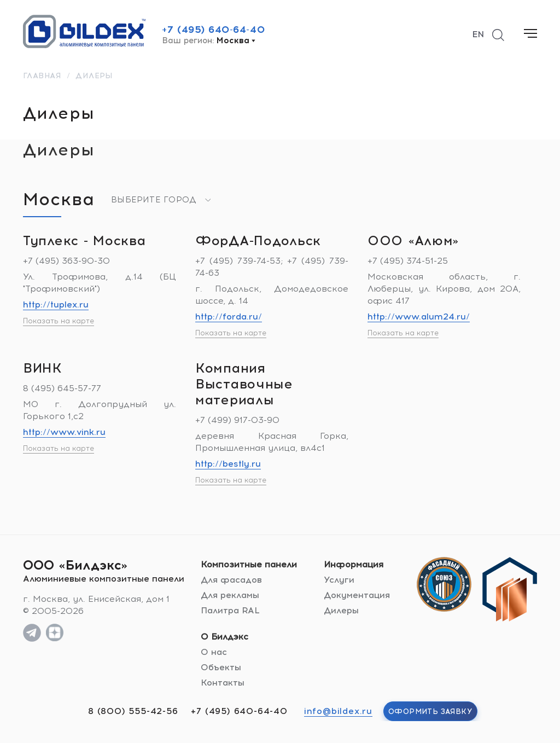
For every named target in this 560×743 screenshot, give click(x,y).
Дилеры (341, 610)
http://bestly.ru (228, 464)
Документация (357, 595)
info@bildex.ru (338, 711)
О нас (214, 652)
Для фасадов (231, 580)
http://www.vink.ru (64, 432)
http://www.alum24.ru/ (419, 317)
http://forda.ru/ (229, 317)
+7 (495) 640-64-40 (213, 30)
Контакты (223, 683)
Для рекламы (230, 595)
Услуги (339, 580)
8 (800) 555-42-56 (133, 711)
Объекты (221, 667)
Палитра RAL (230, 610)
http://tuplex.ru (56, 304)
